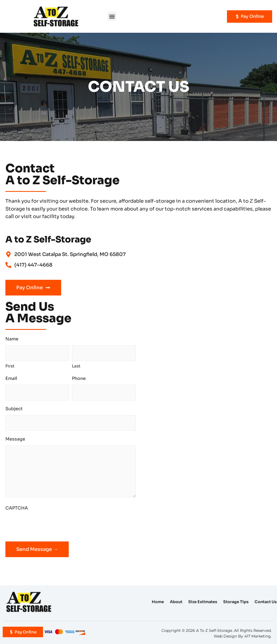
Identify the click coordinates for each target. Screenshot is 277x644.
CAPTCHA (17, 508)
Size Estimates (203, 602)
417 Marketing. (258, 636)
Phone (79, 378)
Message (15, 439)
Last (76, 366)
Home (158, 602)
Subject (14, 409)
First (10, 366)
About (176, 602)
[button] (112, 16)
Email (11, 378)
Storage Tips (236, 602)
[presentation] (47, 525)
